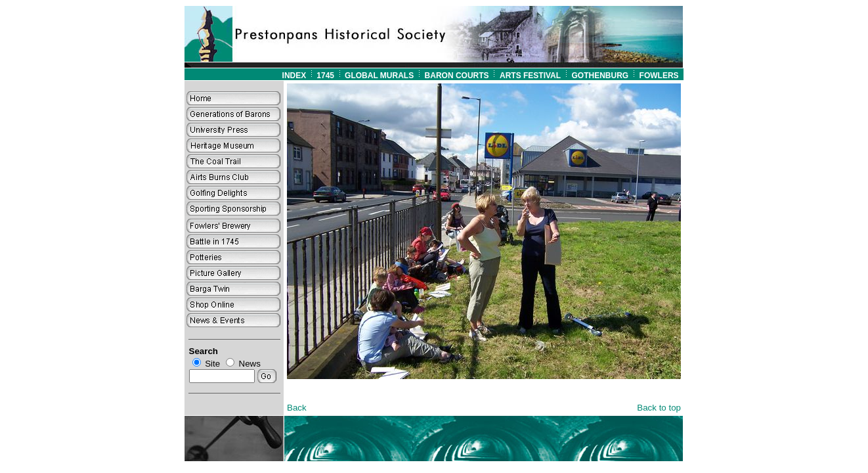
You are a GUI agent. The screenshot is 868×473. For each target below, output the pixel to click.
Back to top (659, 408)
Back (297, 408)
